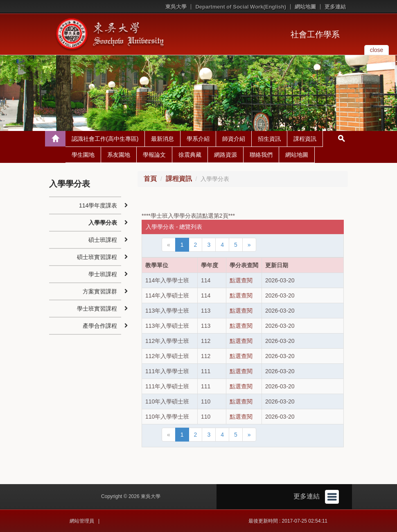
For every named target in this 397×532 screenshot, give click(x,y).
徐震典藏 (190, 155)
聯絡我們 (261, 155)
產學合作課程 (100, 326)
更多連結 (335, 7)
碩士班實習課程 (97, 257)
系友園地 (119, 155)
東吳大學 (176, 7)
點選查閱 (241, 280)
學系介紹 (198, 139)
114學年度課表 (98, 205)
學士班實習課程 (97, 309)
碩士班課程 (103, 240)
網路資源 (226, 155)
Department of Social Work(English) (241, 7)
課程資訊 (305, 139)
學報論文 (154, 155)
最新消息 (162, 139)
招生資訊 (269, 139)
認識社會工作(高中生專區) (105, 139)
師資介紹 (234, 139)
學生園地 (83, 155)
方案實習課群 (100, 291)
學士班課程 (103, 274)
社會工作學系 (315, 34)
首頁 (150, 179)
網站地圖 (305, 7)
